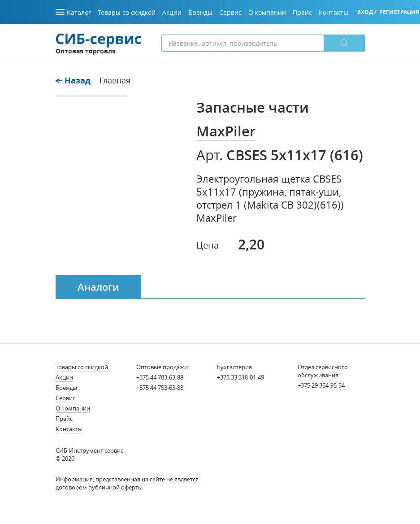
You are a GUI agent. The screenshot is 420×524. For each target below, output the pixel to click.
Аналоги (98, 287)
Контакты (69, 429)
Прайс (64, 419)
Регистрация (399, 12)
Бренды (66, 388)
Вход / (367, 12)
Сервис (65, 398)
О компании (73, 408)
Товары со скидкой (82, 367)
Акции (64, 377)
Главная (115, 80)
